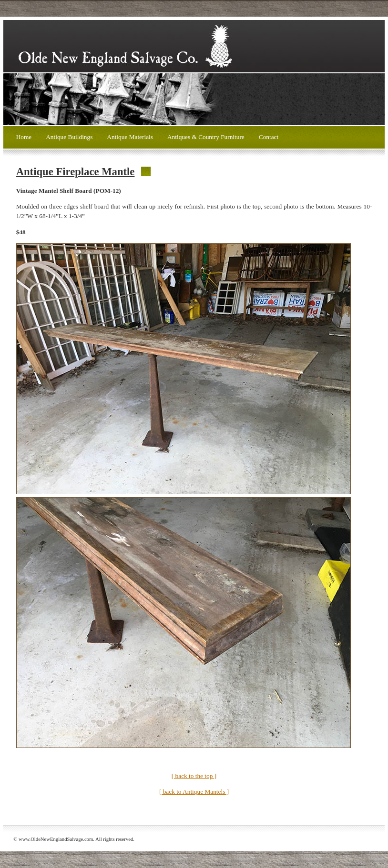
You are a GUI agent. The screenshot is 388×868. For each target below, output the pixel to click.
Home (24, 137)
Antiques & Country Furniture (206, 137)
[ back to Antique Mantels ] (194, 792)
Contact (269, 137)
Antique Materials (130, 137)
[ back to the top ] (194, 776)
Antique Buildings (69, 137)
